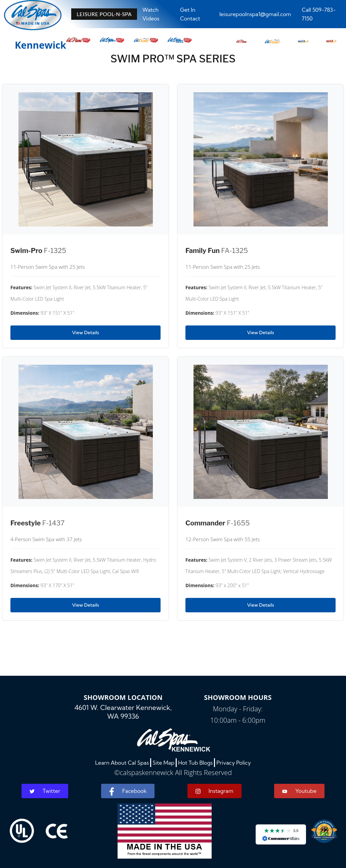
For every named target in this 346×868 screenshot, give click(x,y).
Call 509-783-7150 (319, 14)
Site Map (163, 763)
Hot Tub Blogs (195, 763)
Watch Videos (151, 14)
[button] (242, 39)
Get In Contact (190, 14)
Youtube (299, 791)
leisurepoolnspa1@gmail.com (255, 14)
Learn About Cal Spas (122, 763)
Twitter (45, 791)
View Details (85, 333)
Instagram (214, 791)
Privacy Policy (234, 763)
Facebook (128, 792)
